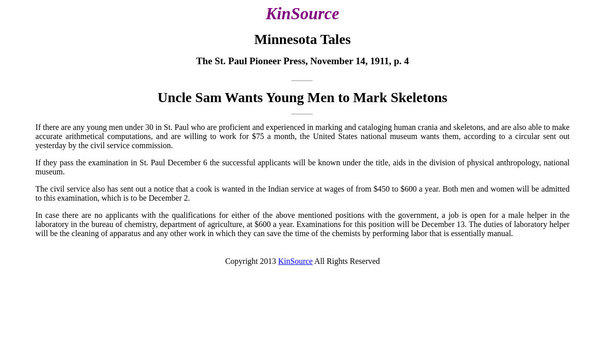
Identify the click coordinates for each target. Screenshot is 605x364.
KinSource (295, 261)
